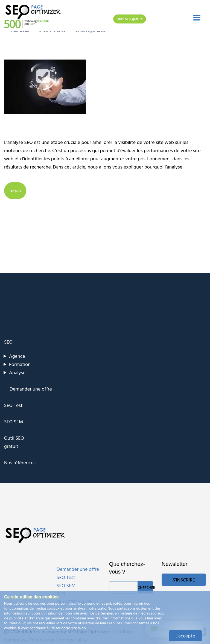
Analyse (17, 372)
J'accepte (186, 636)
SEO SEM (14, 422)
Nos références (20, 463)
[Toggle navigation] (197, 18)
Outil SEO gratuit (130, 19)
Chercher (145, 587)
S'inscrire (184, 580)
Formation (20, 364)
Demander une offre (31, 389)
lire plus (15, 191)
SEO (8, 342)
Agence (17, 356)
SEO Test (13, 405)
